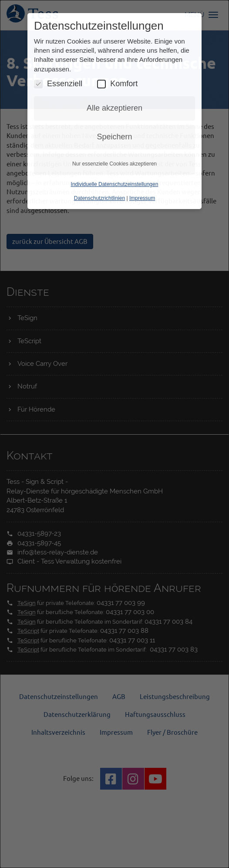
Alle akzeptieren (114, 108)
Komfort (117, 84)
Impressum (142, 198)
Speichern (114, 137)
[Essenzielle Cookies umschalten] (38, 84)
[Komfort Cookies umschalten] (101, 84)
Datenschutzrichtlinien (99, 198)
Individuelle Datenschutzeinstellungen (115, 184)
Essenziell (58, 84)
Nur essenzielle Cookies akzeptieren (114, 164)
